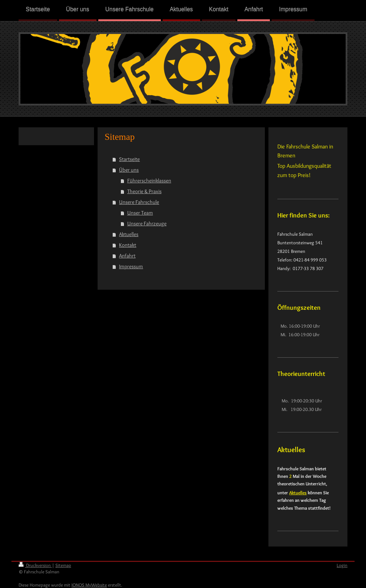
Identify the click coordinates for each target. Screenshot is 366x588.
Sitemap (63, 565)
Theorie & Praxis (144, 191)
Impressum (131, 266)
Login (342, 565)
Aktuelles (129, 234)
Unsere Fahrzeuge (147, 224)
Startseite (129, 159)
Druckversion (35, 565)
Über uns (129, 170)
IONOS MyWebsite (89, 585)
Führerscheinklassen (149, 181)
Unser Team (140, 213)
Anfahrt (127, 256)
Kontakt (128, 245)
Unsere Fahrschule (139, 202)
